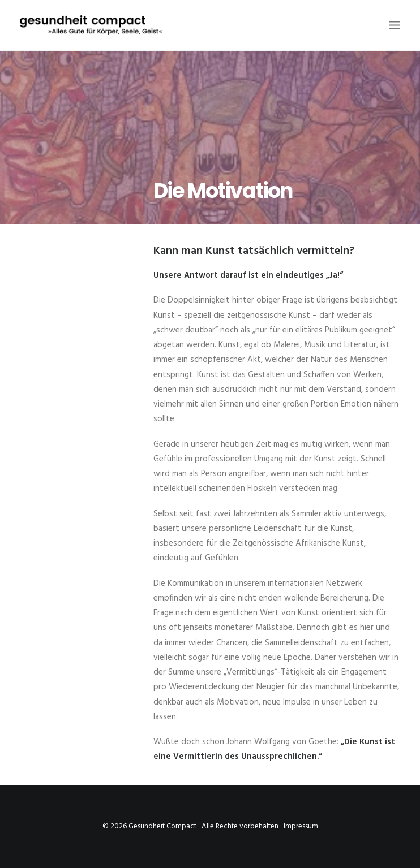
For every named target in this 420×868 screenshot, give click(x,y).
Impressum (301, 826)
